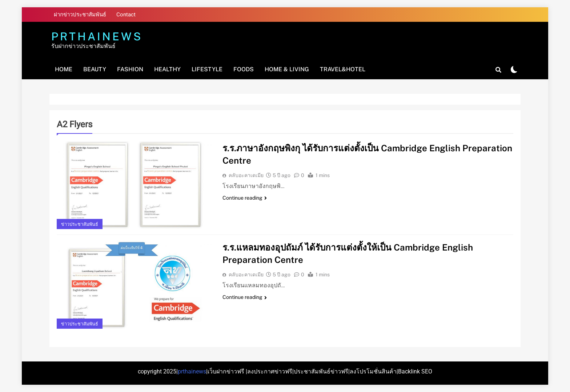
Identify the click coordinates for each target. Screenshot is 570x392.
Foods (244, 69)
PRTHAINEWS (97, 36)
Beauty (95, 69)
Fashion (130, 69)
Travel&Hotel (343, 69)
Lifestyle (207, 69)
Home (64, 69)
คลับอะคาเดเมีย (246, 175)
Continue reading (245, 198)
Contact (126, 15)
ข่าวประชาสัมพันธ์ (80, 224)
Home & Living (287, 69)
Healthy (167, 69)
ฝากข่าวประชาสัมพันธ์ (80, 15)
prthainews (192, 371)
